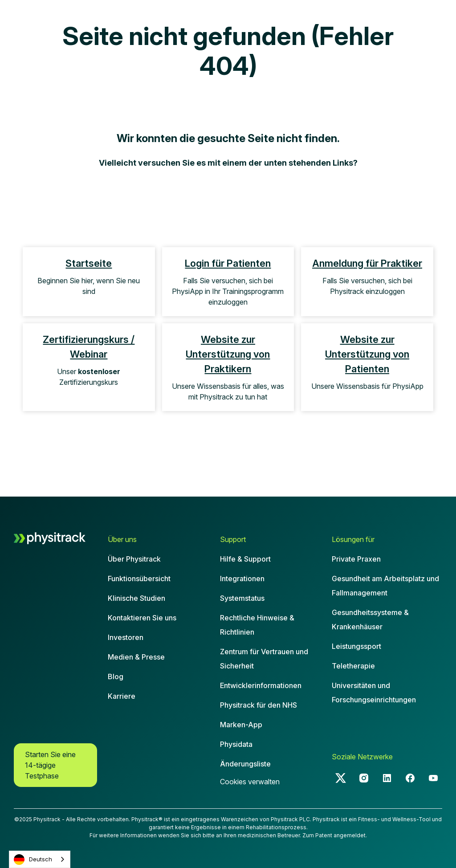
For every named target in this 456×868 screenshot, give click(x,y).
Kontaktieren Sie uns (142, 618)
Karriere (122, 696)
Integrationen (242, 579)
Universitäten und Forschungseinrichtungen (374, 693)
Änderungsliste (245, 764)
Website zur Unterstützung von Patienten (367, 354)
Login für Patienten (228, 263)
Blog (116, 676)
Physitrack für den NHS (259, 705)
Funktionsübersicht (139, 579)
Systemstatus (242, 598)
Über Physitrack (134, 559)
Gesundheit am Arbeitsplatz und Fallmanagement (385, 586)
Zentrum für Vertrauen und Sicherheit (264, 659)
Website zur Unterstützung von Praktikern (228, 354)
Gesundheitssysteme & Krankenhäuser (370, 619)
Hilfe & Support (245, 559)
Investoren (126, 637)
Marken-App (241, 725)
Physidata (236, 744)
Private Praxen (356, 559)
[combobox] (40, 859)
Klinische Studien (136, 598)
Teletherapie (353, 666)
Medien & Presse (136, 657)
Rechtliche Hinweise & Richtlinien (257, 625)
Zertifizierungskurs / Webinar (89, 347)
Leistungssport (356, 646)
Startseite (89, 263)
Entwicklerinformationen (261, 685)
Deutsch (33, 860)
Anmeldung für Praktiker (367, 263)
